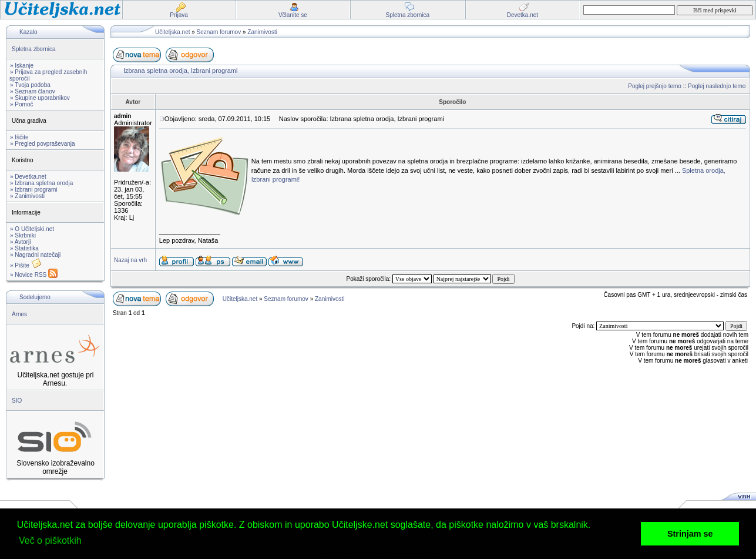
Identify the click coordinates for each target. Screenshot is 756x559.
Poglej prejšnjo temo (655, 86)
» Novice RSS (34, 275)
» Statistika (24, 248)
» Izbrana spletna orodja (41, 183)
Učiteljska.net (172, 32)
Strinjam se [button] (690, 534)
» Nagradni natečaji (35, 255)
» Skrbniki (23, 235)
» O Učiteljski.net (32, 229)
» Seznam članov (33, 91)
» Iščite (19, 137)
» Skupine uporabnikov (40, 98)
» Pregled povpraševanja (43, 144)
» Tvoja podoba (30, 85)
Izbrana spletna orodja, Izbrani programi (180, 71)
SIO (17, 401)
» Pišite (26, 265)
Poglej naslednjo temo (717, 86)
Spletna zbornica (34, 49)
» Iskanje (22, 66)
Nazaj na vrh (130, 260)
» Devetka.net (28, 177)
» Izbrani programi (34, 190)
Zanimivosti (262, 32)
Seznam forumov (219, 32)
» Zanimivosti (27, 196)
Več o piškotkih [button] (50, 540)
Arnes (19, 314)
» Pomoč (21, 104)
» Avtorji (20, 242)
